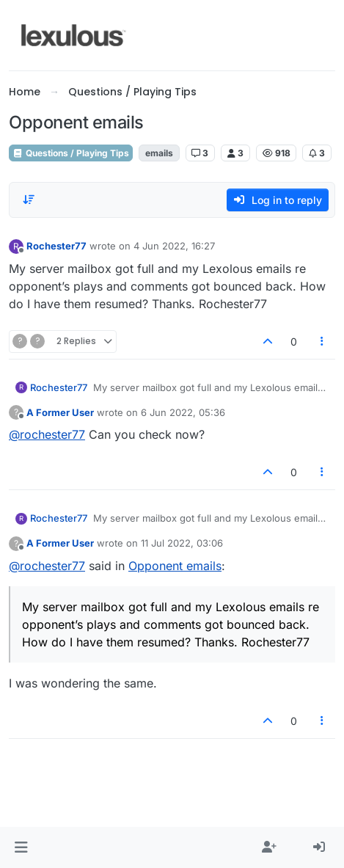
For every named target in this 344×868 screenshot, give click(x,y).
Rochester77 (56, 246)
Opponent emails (175, 566)
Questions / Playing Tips (71, 153)
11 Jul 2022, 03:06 (182, 543)
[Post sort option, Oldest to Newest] (29, 200)
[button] (21, 847)
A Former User (60, 412)
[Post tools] (323, 342)
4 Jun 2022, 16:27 (174, 246)
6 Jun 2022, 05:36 (183, 412)
